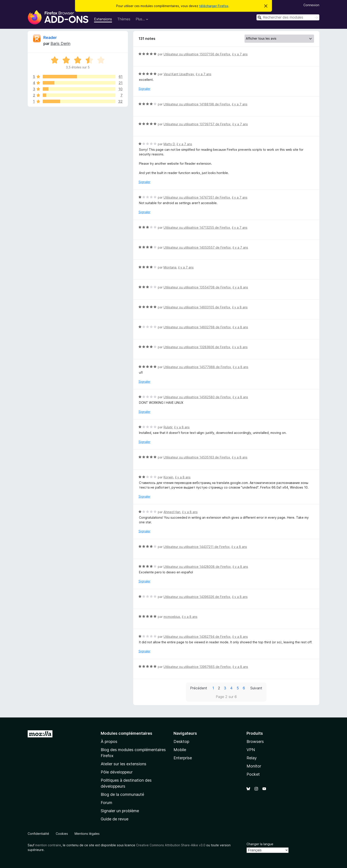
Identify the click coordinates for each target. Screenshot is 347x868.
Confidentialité (38, 834)
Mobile (180, 750)
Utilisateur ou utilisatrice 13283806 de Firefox (197, 347)
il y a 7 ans (240, 54)
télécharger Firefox (214, 6)
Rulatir (168, 427)
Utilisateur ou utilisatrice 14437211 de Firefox (197, 547)
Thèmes (124, 19)
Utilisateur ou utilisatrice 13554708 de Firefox (197, 287)
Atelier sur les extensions (123, 764)
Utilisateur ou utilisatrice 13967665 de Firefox (197, 667)
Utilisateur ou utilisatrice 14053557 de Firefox (197, 247)
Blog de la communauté (122, 794)
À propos (109, 741)
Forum (106, 803)
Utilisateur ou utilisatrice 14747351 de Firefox (197, 197)
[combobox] (288, 17)
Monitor (254, 766)
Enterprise (183, 758)
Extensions (103, 19)
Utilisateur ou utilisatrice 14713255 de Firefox (197, 227)
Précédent (199, 688)
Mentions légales (87, 834)
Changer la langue (260, 844)
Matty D (169, 144)
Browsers (255, 741)
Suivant (256, 688)
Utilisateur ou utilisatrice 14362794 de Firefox (197, 637)
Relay (252, 758)
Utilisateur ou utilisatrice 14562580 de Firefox (197, 397)
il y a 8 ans (240, 287)
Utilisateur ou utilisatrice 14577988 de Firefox (197, 367)
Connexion (311, 5)
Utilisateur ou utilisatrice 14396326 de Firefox (197, 597)
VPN (251, 750)
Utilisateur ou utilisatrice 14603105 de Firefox (197, 307)
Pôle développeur (117, 772)
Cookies (62, 834)
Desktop (181, 741)
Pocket (253, 774)
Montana (170, 267)
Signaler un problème (120, 811)
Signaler (145, 89)
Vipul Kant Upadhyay (179, 74)
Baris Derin (60, 43)
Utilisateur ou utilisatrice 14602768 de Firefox (197, 327)
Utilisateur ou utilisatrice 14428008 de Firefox (197, 567)
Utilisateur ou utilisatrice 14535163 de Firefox (197, 457)
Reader (50, 38)
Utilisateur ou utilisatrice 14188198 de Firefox (197, 104)
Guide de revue (115, 819)
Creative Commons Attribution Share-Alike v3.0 (171, 845)
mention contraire (48, 845)
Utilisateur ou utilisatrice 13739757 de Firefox (197, 124)
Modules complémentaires (126, 733)
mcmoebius (172, 617)
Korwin (168, 477)
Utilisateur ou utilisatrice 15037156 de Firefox (197, 54)
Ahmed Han (172, 512)
